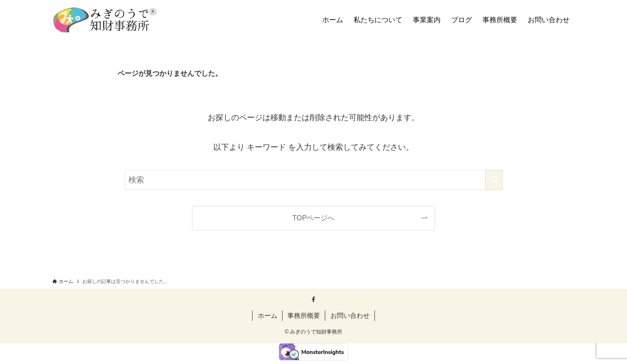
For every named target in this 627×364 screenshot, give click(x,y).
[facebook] (313, 300)
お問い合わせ (350, 315)
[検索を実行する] (494, 180)
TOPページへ (314, 218)
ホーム (268, 315)
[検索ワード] (313, 180)
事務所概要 (304, 315)
